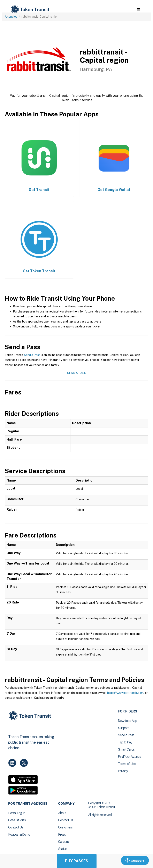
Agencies (11, 17)
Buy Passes (77, 861)
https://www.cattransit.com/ (126, 693)
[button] (139, 9)
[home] (30, 10)
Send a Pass (32, 355)
